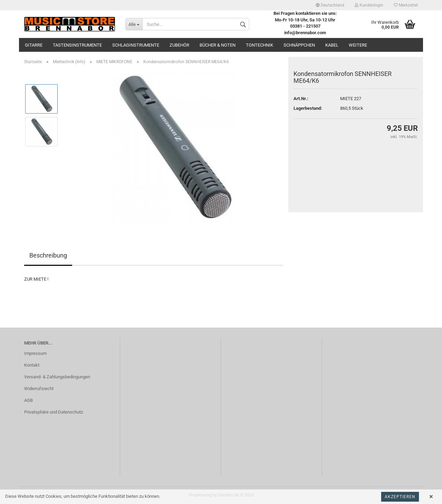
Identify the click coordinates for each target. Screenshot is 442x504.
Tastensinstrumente (77, 45)
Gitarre (34, 45)
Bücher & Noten (218, 45)
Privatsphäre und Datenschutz (54, 412)
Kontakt (32, 365)
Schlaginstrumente (136, 45)
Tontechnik (260, 45)
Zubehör (179, 45)
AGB (28, 400)
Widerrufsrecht (39, 389)
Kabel (332, 45)
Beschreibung (48, 255)
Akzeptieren (400, 497)
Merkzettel (406, 5)
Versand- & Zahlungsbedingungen (57, 377)
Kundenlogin (369, 5)
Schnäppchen (299, 45)
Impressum (35, 353)
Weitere (358, 45)
